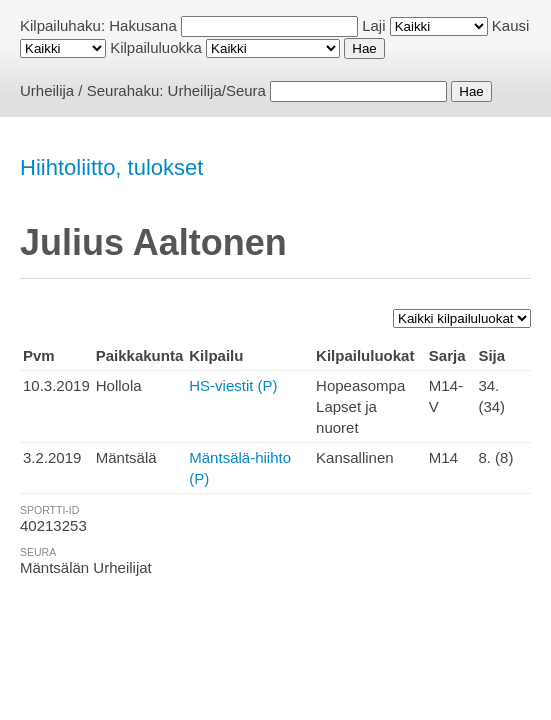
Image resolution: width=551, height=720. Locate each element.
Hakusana (143, 25)
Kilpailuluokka (156, 47)
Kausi (511, 25)
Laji (373, 25)
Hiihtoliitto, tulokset (111, 167)
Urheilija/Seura (217, 90)
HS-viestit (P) (233, 385)
